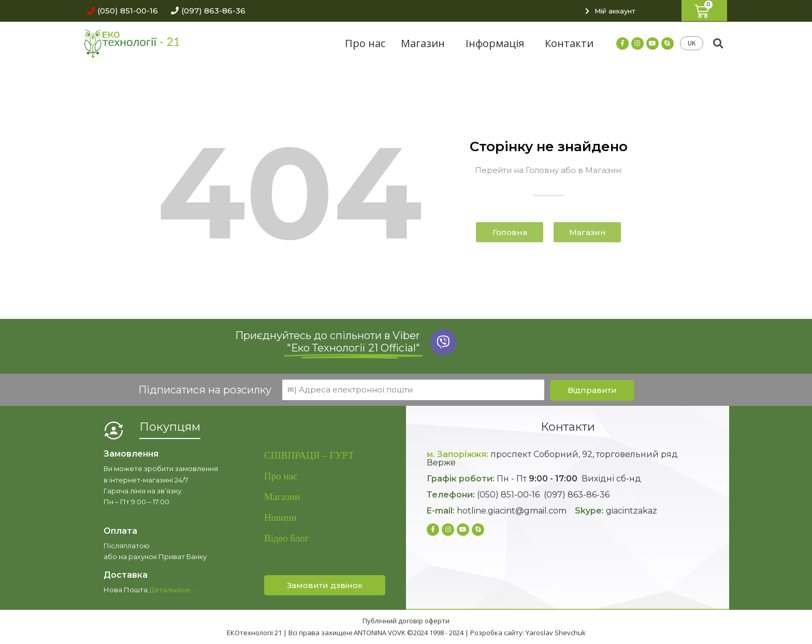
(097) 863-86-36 (577, 495)
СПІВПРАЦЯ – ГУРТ (309, 455)
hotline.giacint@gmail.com (512, 511)
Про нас (365, 43)
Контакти (569, 43)
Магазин (425, 43)
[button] (120, 11)
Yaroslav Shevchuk (556, 633)
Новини (280, 517)
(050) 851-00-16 (508, 495)
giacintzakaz (632, 511)
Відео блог (286, 538)
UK (692, 43)
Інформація (497, 43)
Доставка (126, 575)
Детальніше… (172, 590)
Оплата (120, 531)
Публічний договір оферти (406, 621)
